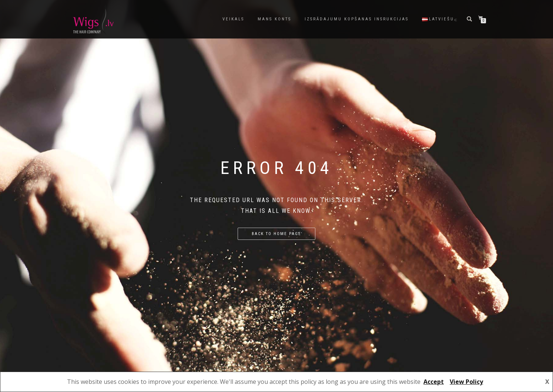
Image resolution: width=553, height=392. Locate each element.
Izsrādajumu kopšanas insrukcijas (357, 19)
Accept (434, 382)
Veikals (233, 19)
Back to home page (276, 234)
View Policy (466, 382)
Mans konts (274, 19)
